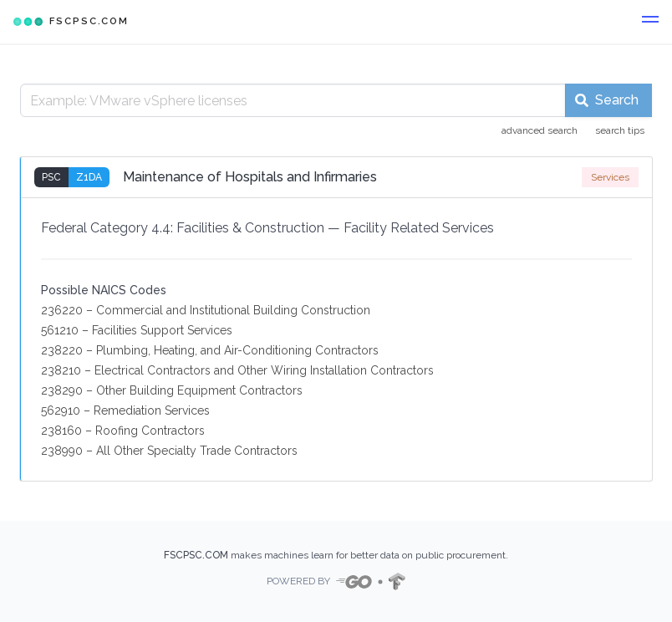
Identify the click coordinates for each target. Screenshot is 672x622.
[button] (650, 22)
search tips (620, 130)
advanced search (540, 130)
